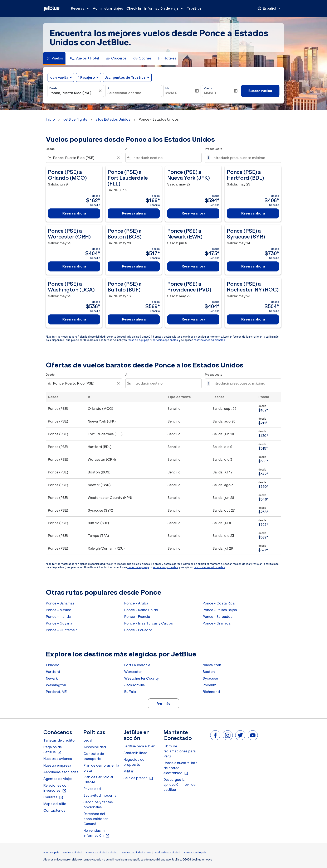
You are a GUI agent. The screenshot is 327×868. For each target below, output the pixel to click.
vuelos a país (51, 852)
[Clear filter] (118, 158)
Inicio (50, 119)
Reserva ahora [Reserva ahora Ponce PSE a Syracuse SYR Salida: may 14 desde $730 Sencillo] (253, 266)
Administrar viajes (108, 8)
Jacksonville (135, 685)
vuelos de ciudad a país (136, 852)
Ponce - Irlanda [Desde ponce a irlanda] (58, 617)
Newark (52, 678)
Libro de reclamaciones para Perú (180, 751)
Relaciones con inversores (56, 788)
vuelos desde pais (195, 852)
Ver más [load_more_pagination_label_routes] (164, 703)
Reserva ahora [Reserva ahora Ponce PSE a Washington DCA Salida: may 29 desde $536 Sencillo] (74, 319)
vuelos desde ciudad (167, 852)
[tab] (54, 58)
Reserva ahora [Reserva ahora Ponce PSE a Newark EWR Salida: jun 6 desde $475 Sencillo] (193, 266)
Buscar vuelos (260, 91)
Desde (53, 88)
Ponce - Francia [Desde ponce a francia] (137, 617)
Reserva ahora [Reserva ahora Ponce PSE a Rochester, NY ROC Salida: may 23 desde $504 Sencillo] (253, 319)
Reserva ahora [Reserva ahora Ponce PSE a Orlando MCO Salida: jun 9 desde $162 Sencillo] (74, 213)
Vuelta (208, 88)
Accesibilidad (95, 747)
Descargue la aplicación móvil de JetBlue (179, 785)
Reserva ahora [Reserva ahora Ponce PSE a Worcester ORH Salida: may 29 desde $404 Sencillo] (74, 266)
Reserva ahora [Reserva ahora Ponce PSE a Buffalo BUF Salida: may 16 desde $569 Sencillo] (134, 319)
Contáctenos (54, 810)
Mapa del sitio (55, 804)
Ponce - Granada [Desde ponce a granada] (217, 623)
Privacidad (92, 789)
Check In (134, 8)
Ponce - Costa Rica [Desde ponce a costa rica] (219, 603)
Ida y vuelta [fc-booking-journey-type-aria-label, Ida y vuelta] (59, 77)
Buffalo (130, 692)
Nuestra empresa (57, 765)
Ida (167, 88)
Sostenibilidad (135, 753)
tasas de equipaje (138, 340)
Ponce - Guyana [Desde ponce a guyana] (59, 623)
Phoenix (209, 685)
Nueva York (212, 665)
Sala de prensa (138, 778)
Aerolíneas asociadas (61, 772)
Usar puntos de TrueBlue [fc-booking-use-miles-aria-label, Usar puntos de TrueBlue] (125, 77)
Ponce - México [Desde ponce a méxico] (59, 610)
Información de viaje (165, 8)
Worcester (133, 672)
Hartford (53, 672)
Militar (128, 771)
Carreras (53, 797)
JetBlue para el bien (139, 746)
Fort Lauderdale (137, 665)
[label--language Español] (269, 8)
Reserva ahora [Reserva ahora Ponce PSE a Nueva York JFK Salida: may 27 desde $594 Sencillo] (193, 213)
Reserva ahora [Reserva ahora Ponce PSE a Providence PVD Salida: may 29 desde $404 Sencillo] (193, 319)
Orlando (53, 665)
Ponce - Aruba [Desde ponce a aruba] (136, 603)
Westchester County (141, 678)
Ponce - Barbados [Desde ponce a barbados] (218, 617)
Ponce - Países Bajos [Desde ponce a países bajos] (220, 610)
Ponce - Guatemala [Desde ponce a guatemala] (62, 630)
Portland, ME (56, 692)
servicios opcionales (165, 340)
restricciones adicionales (209, 340)
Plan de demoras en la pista (101, 768)
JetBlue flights (75, 119)
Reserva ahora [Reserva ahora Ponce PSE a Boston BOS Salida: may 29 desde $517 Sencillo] (134, 266)
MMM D (171, 93)
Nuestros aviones (58, 759)
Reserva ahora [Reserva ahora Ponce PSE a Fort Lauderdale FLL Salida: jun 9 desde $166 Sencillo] (134, 213)
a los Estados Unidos (113, 119)
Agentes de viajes (58, 779)
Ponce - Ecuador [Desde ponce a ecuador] (138, 630)
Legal (88, 740)
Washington (56, 685)
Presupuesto (214, 149)
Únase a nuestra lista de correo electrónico (180, 768)
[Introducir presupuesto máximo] (245, 158)
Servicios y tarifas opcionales (98, 805)
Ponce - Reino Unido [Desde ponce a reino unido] (141, 610)
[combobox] (74, 93)
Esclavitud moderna (100, 795)
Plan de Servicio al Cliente (98, 780)
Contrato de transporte (94, 756)
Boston (209, 672)
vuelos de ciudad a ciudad (102, 852)
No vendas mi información (96, 833)
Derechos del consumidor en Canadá (96, 819)
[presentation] (269, 8)
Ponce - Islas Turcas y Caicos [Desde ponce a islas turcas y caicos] (149, 623)
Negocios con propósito (135, 762)
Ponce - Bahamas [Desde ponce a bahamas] (60, 603)
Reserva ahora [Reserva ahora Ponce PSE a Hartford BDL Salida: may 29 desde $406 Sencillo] (253, 213)
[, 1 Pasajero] (86, 77)
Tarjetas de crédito (59, 740)
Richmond (211, 692)
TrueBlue (194, 8)
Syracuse (210, 678)
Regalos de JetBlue (53, 750)
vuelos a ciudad (73, 852)
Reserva (81, 8)
